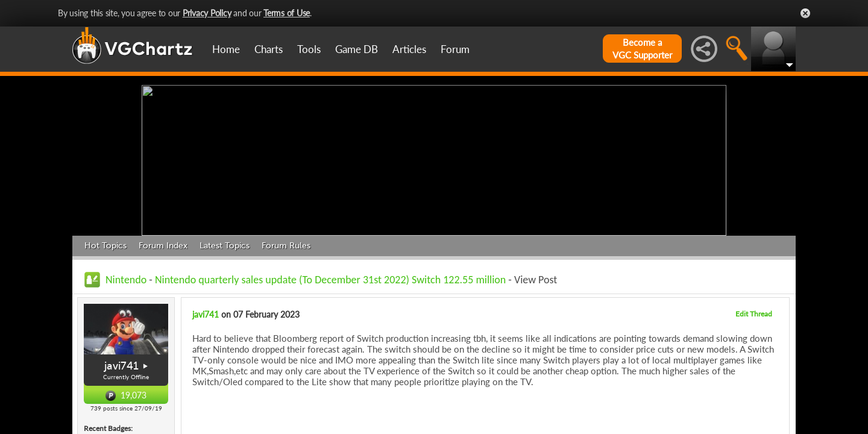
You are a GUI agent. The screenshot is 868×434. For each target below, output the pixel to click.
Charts (269, 49)
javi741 (121, 366)
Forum (455, 49)
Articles (409, 49)
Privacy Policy (207, 13)
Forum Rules (286, 246)
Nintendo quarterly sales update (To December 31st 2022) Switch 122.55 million (330, 280)
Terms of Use (287, 13)
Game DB (357, 49)
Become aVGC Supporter (642, 49)
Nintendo (126, 280)
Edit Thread (754, 314)
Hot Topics (105, 246)
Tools (309, 49)
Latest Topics (225, 246)
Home (226, 49)
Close (805, 13)
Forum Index (163, 246)
